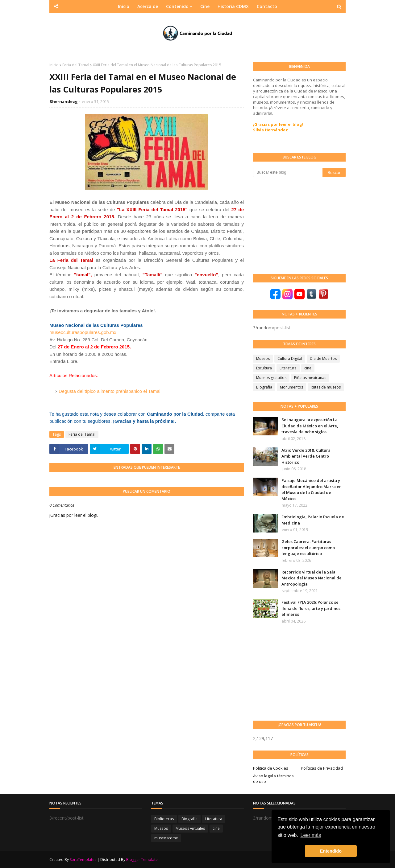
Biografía (264, 387)
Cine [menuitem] (205, 6)
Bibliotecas (164, 819)
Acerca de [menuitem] (148, 6)
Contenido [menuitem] (177, 6)
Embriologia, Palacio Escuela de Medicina (313, 520)
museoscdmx (166, 838)
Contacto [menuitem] (267, 6)
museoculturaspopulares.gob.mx (83, 332)
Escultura (264, 368)
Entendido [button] (331, 851)
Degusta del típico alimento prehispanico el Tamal (110, 391)
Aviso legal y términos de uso (273, 779)
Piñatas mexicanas (310, 378)
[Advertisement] (299, 225)
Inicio (54, 65)
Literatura (288, 368)
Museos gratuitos (271, 378)
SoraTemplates (83, 860)
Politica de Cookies (271, 768)
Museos (263, 358)
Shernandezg (64, 101)
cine (308, 368)
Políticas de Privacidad (322, 768)
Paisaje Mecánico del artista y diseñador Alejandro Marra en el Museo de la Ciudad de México (312, 490)
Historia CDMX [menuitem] (233, 6)
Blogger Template (142, 860)
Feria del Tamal (76, 65)
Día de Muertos (323, 358)
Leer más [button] (311, 835)
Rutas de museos (326, 387)
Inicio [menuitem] (124, 6)
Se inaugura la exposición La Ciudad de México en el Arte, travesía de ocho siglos (310, 426)
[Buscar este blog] (288, 172)
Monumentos (291, 387)
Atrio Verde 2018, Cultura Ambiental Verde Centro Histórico (306, 456)
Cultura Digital (290, 358)
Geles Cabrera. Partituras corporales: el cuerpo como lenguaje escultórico (308, 547)
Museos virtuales (190, 828)
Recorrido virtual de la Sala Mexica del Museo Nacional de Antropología (312, 578)
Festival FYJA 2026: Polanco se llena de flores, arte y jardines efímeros (311, 608)
